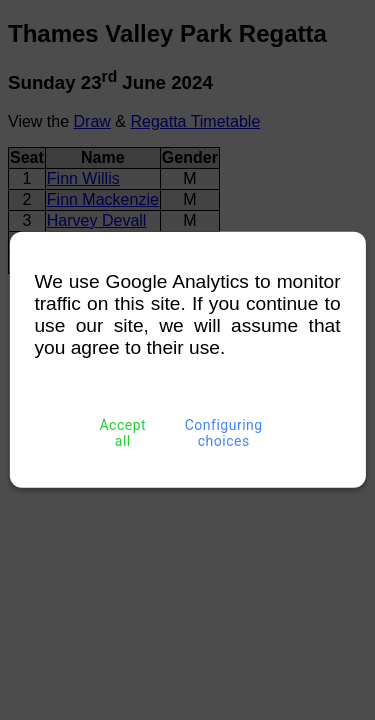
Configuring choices (223, 433)
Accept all (123, 433)
